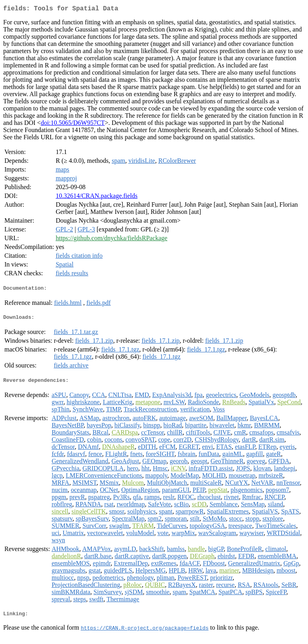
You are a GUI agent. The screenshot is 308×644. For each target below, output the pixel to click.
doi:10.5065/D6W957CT (73, 124)
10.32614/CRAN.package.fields (96, 197)
